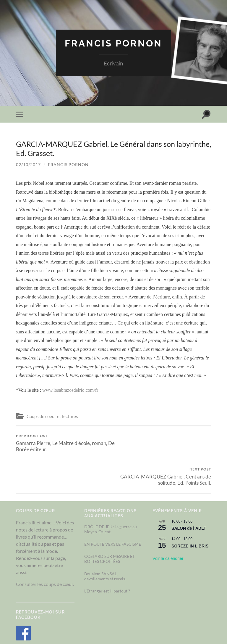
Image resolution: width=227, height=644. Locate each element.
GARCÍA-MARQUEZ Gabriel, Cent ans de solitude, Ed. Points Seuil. (163, 443)
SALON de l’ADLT (189, 495)
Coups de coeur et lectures (52, 416)
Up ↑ (207, 626)
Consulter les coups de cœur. (45, 551)
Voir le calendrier (168, 525)
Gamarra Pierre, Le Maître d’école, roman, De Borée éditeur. (64, 443)
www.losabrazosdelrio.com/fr (70, 390)
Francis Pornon (114, 43)
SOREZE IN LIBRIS (190, 513)
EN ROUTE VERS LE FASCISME (113, 511)
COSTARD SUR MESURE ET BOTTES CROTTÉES (110, 525)
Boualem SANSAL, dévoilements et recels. (105, 542)
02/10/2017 (28, 164)
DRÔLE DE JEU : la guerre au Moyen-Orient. (111, 496)
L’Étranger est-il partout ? (107, 557)
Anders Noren (180, 626)
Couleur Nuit (120, 626)
